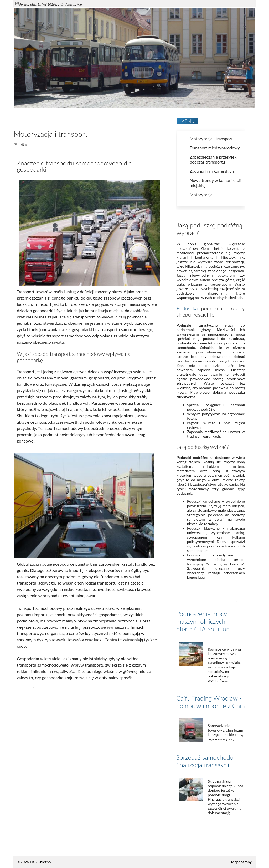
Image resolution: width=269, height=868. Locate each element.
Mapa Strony (241, 862)
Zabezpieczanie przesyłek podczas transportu (213, 159)
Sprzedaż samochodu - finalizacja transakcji (207, 761)
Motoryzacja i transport (211, 138)
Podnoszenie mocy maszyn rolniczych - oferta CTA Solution (203, 621)
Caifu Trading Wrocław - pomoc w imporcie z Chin (211, 702)
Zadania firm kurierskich (212, 171)
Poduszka (187, 308)
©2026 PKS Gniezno (34, 862)
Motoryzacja (201, 194)
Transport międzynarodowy (215, 148)
